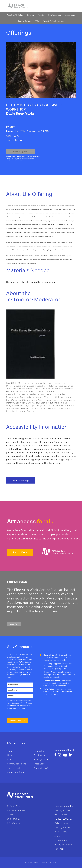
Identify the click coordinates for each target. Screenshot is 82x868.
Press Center (40, 764)
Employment (40, 755)
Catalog (30, 15)
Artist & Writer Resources (54, 21)
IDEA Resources (54, 15)
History (11, 755)
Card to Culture (25, 21)
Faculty (41, 15)
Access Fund (13, 768)
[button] (20, 553)
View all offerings (20, 480)
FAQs (37, 21)
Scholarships (70, 15)
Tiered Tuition (15, 140)
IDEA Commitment (16, 772)
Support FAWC (41, 768)
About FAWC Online (15, 15)
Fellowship (39, 751)
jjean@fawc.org (11, 160)
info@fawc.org (14, 823)
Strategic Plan (41, 759)
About (10, 751)
